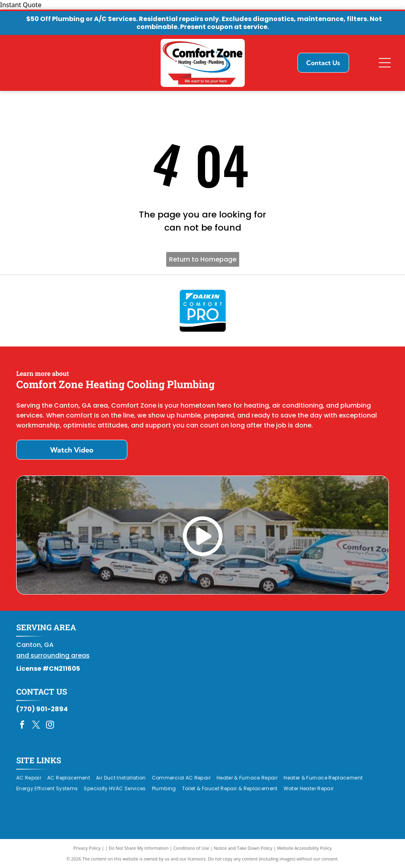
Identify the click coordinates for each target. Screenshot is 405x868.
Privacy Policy (87, 848)
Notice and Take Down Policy (243, 848)
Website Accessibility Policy (304, 848)
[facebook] (22, 726)
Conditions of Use (191, 848)
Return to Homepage (203, 259)
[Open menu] (385, 63)
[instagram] (50, 726)
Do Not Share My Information (139, 848)
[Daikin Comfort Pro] (202, 311)
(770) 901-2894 (42, 709)
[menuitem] (32, 778)
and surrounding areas (53, 655)
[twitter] (36, 726)
